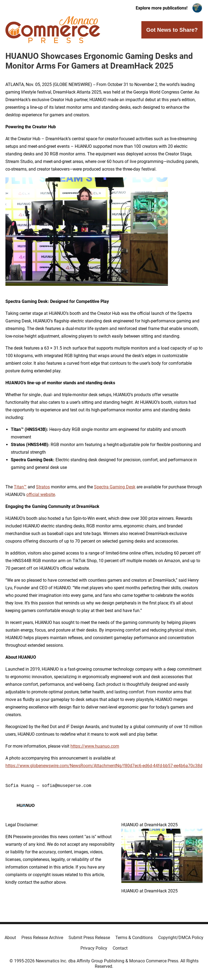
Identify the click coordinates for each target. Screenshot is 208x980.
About (10, 938)
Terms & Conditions (134, 938)
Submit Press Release (89, 938)
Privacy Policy (94, 948)
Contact (120, 948)
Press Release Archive (42, 938)
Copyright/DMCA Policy (181, 938)
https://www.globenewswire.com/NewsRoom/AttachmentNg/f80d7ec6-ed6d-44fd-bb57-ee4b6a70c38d (104, 766)
